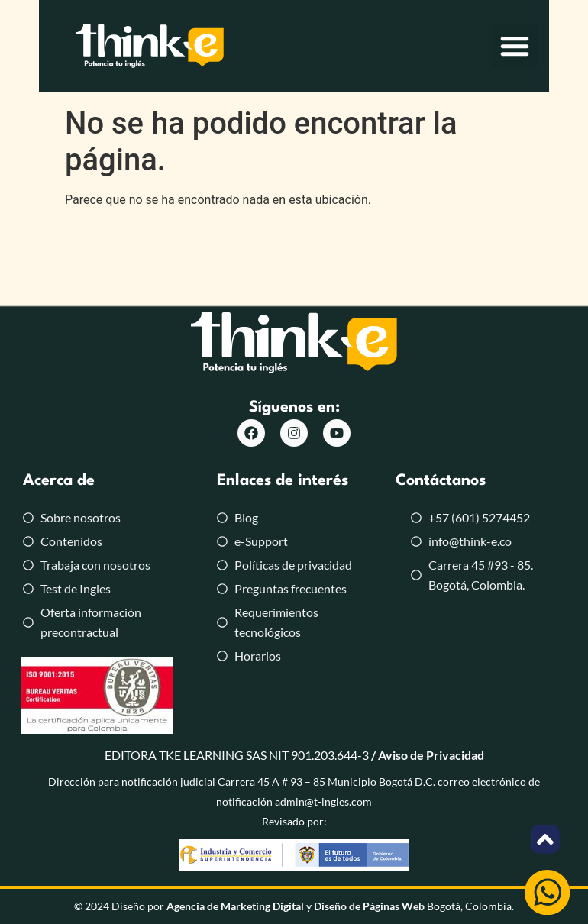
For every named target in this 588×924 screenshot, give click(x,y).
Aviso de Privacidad (431, 755)
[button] (554, 50)
